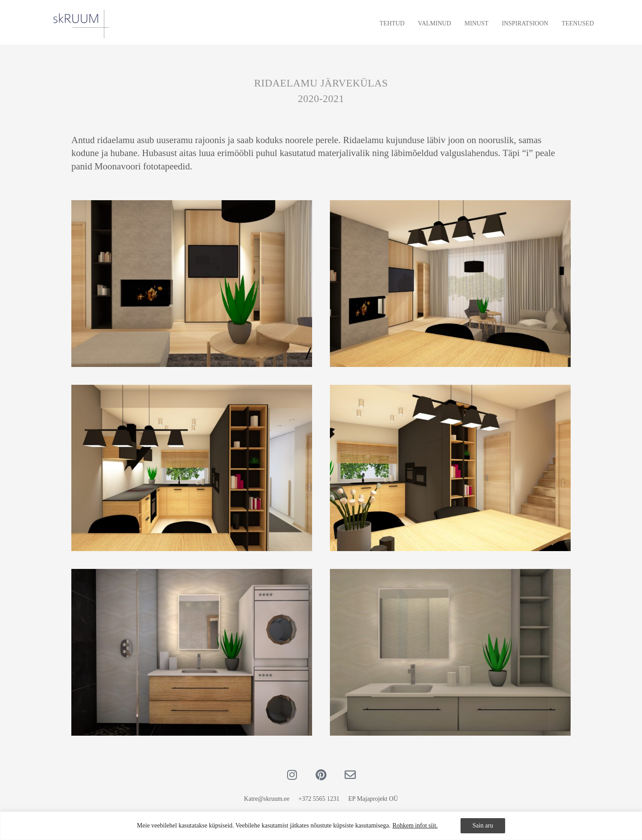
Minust (477, 23)
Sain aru (483, 826)
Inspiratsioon (525, 23)
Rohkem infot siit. (415, 826)
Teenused (578, 23)
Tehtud (392, 23)
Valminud (434, 23)
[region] (321, 826)
